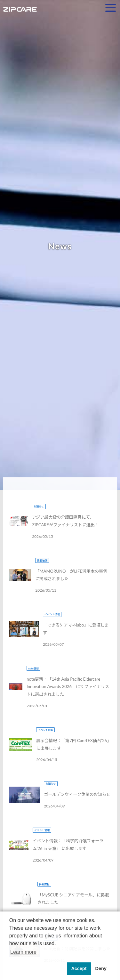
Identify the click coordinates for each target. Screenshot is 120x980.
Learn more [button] (23, 952)
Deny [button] (101, 968)
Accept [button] (79, 968)
